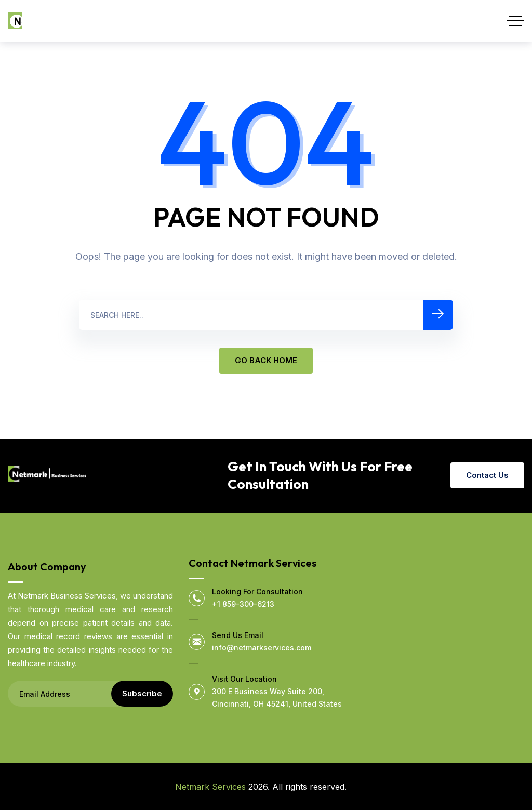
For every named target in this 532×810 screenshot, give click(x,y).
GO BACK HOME (266, 360)
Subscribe (142, 693)
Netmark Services (210, 787)
